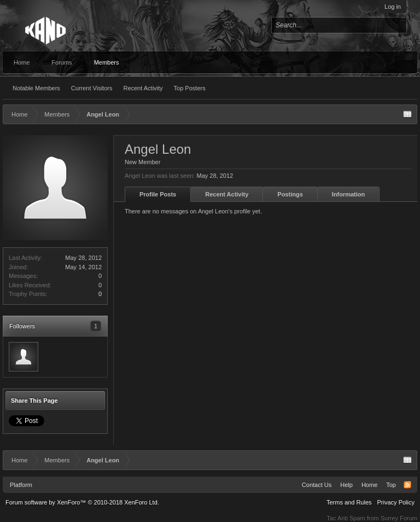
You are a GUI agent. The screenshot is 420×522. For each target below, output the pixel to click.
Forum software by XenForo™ (82, 502)
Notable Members (36, 88)
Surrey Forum (399, 518)
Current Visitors (92, 88)
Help (346, 485)
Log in (393, 7)
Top (391, 485)
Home (22, 62)
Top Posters (190, 88)
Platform (21, 485)
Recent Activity (143, 88)
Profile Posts (158, 194)
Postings (290, 194)
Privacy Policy (396, 502)
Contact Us (317, 485)
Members (107, 62)
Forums (62, 62)
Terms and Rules (349, 502)
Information (349, 194)
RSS (407, 485)
